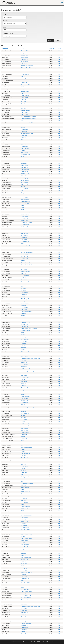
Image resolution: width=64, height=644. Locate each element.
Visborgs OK (24, 439)
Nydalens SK (24, 237)
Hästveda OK (24, 167)
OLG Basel (24, 494)
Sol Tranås (24, 161)
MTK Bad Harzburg (26, 557)
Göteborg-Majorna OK (27, 312)
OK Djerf (23, 127)
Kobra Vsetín (24, 197)
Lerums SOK (24, 309)
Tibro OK (23, 102)
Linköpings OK (25, 83)
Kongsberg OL (25, 526)
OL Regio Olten (25, 203)
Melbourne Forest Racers (27, 70)
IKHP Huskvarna (25, 225)
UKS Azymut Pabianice (27, 572)
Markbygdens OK (26, 396)
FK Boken (24, 471)
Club (4, 15)
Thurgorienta (25, 235)
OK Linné (23, 284)
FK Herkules (24, 341)
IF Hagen (23, 138)
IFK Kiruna (24, 386)
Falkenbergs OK (25, 299)
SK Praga (23, 288)
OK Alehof (24, 100)
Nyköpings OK (25, 227)
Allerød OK (24, 437)
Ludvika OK (24, 610)
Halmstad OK (24, 326)
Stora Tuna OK (25, 57)
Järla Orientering (25, 104)
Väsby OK (24, 456)
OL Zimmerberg (25, 199)
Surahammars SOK (26, 250)
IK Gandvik (24, 142)
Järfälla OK (24, 564)
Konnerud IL (24, 485)
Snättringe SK (25, 157)
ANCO (23, 93)
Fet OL (23, 208)
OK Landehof (24, 165)
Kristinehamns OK (26, 322)
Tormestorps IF (25, 182)
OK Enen (23, 511)
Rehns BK (24, 519)
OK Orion (24, 566)
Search (50, 40)
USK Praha (24, 106)
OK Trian (23, 76)
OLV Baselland (25, 428)
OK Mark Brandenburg (27, 352)
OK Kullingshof (25, 174)
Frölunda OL (24, 248)
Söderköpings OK (26, 178)
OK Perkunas (24, 356)
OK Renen (24, 314)
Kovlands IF (24, 159)
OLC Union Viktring (26, 598)
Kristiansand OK (25, 424)
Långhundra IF (25, 549)
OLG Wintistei (25, 267)
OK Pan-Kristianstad (26, 492)
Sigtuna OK (24, 362)
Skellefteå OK (24, 613)
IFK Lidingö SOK (25, 148)
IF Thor (23, 297)
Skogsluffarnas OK (26, 155)
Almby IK (23, 384)
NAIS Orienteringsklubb (27, 66)
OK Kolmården (25, 59)
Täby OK (23, 261)
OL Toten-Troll (25, 189)
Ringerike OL (24, 466)
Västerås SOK (24, 55)
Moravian (24, 418)
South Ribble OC (25, 413)
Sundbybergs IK (25, 180)
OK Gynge (24, 621)
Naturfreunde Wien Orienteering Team (31, 123)
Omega (23, 150)
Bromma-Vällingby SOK (27, 133)
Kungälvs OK (24, 53)
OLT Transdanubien (26, 596)
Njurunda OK (25, 112)
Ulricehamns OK (25, 269)
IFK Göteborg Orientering (27, 371)
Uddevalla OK (25, 98)
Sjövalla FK (24, 176)
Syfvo (23, 206)
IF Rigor (23, 89)
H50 (59, 51)
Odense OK (24, 434)
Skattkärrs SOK (25, 91)
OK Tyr (23, 87)
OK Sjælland (24, 244)
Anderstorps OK (25, 282)
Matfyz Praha (24, 540)
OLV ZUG (23, 81)
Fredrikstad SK (25, 51)
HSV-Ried (24, 187)
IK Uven (23, 121)
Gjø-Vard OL (24, 375)
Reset (58, 40)
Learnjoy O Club (25, 579)
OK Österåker (25, 398)
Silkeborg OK (24, 184)
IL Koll (23, 475)
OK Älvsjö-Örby (25, 95)
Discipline (6, 21)
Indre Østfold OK (25, 110)
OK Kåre (23, 462)
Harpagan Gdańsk (26, 331)
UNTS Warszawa (25, 422)
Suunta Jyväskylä (26, 263)
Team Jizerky (24, 521)
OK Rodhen (24, 163)
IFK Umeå (24, 523)
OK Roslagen (24, 292)
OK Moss (23, 464)
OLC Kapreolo (25, 233)
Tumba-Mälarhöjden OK (27, 252)
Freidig (23, 350)
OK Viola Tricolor (25, 445)
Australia (23, 415)
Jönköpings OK (25, 568)
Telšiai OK (24, 320)
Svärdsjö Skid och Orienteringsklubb (30, 68)
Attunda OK (24, 608)
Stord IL (23, 619)
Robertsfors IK (25, 388)
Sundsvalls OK (25, 256)
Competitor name (8, 33)
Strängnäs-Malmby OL (27, 265)
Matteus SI (24, 318)
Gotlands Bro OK (25, 627)
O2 (22, 140)
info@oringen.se (49, 642)
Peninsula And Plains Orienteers (29, 329)
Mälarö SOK (24, 381)
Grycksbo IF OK (25, 170)
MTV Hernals (24, 153)
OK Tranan (24, 345)
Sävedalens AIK (25, 488)
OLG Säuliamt (25, 430)
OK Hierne (24, 108)
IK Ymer (23, 543)
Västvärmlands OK (26, 454)
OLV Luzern (24, 420)
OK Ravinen (24, 136)
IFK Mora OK (24, 131)
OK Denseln (24, 333)
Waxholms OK (25, 443)
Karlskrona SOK (25, 74)
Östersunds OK (25, 242)
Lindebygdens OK (26, 246)
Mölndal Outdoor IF (26, 125)
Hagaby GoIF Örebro (26, 426)
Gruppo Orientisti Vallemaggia (29, 119)
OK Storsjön (24, 64)
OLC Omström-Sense (26, 534)
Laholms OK (24, 72)
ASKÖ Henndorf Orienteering (28, 117)
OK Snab (23, 468)
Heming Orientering (26, 432)
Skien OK (23, 273)
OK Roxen (24, 195)
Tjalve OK (24, 144)
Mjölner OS (24, 498)
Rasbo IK (23, 562)
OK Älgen (24, 449)
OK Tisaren (24, 240)
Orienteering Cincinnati (27, 223)
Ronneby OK (24, 278)
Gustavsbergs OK (25, 85)
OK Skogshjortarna (26, 581)
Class (4, 27)
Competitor (5, 49)
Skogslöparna (25, 193)
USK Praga (24, 78)
